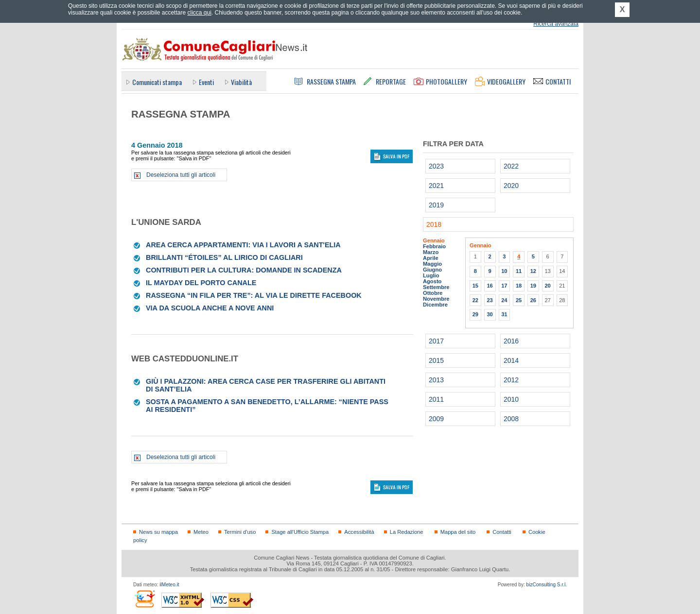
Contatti (502, 532)
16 (490, 286)
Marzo (431, 252)
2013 (436, 380)
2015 (436, 360)
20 (547, 286)
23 (490, 300)
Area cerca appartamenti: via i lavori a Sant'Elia (243, 245)
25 (519, 300)
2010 (511, 399)
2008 (511, 419)
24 (504, 300)
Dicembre (435, 305)
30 (490, 314)
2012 (511, 380)
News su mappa (158, 532)
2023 (436, 166)
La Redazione (407, 532)
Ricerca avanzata (556, 24)
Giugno (432, 270)
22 (475, 300)
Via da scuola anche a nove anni (210, 308)
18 (519, 286)
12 (533, 271)
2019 (436, 205)
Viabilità (241, 82)
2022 (511, 166)
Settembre (436, 287)
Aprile (431, 258)
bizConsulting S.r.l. (547, 585)
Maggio (432, 264)
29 (475, 314)
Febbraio (434, 246)
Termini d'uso (240, 532)
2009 (436, 419)
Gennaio (434, 240)
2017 (436, 341)
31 (504, 314)
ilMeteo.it (169, 585)
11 (519, 271)
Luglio (431, 275)
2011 (436, 399)
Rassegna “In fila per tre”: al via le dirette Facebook (254, 295)
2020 (511, 186)
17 (504, 286)
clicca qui (199, 13)
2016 (511, 341)
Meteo (201, 532)
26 (533, 300)
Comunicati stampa (157, 82)
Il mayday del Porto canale (201, 283)
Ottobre (433, 293)
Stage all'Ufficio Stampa (300, 532)
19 (533, 286)
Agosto (432, 281)
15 (475, 286)
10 (504, 271)
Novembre (436, 299)
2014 (511, 360)
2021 (436, 186)
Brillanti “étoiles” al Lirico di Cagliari (224, 257)
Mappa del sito (458, 532)
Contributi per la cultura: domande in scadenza (244, 270)
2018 (434, 224)
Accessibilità (359, 532)
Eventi (206, 82)
